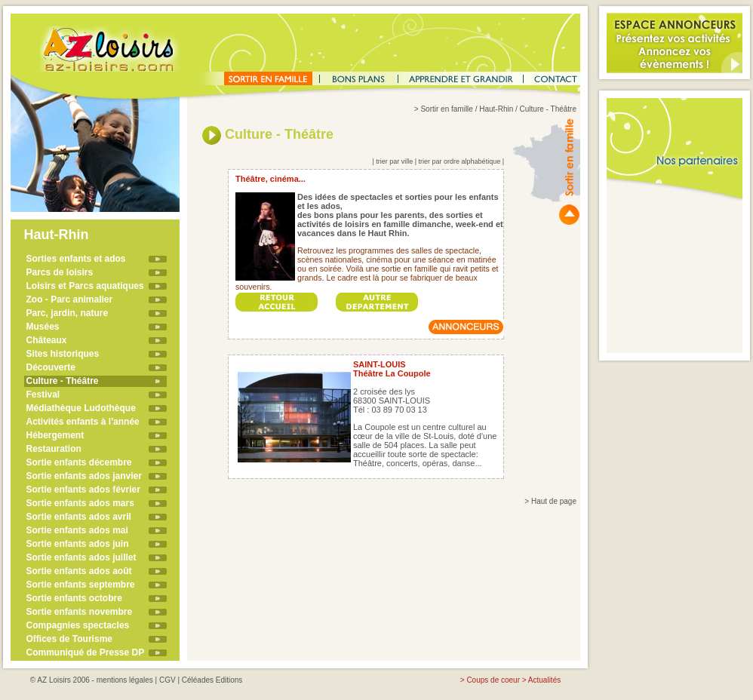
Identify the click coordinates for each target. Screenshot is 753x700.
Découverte (51, 367)
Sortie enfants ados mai (77, 530)
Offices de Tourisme (69, 639)
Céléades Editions (212, 680)
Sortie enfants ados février (83, 490)
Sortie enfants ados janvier (84, 476)
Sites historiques (63, 354)
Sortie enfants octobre (74, 598)
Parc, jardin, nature (68, 313)
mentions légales (125, 680)
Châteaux (47, 340)
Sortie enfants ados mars (80, 503)
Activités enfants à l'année (83, 422)
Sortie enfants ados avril (79, 517)
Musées (43, 327)
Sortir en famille (446, 109)
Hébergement (55, 435)
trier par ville (394, 161)
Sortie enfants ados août (79, 571)
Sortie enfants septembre (81, 585)
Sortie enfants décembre (79, 462)
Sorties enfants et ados (76, 259)
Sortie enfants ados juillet (81, 557)
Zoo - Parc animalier (70, 299)
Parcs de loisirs (60, 272)
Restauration (54, 449)
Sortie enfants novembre (80, 612)
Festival (43, 395)
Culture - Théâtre (63, 381)
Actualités (544, 680)
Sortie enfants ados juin (78, 544)
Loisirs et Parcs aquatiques (85, 286)
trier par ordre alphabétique (460, 161)
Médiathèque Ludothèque (81, 408)
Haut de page (554, 501)
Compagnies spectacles (78, 625)
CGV (168, 680)
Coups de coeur (493, 680)
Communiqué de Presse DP (86, 652)
